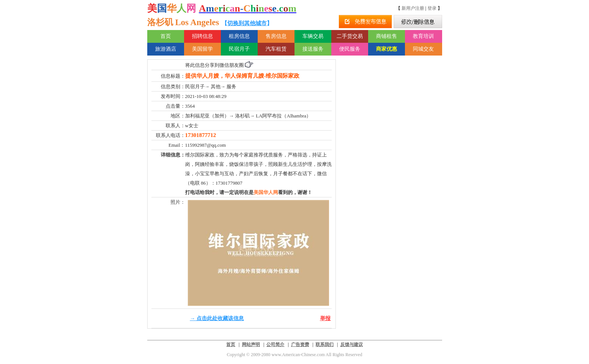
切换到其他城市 (247, 23)
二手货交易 (350, 36)
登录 (432, 8)
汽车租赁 (276, 49)
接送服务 (313, 49)
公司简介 (275, 344)
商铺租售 (387, 36)
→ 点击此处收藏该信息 (217, 318)
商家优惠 (387, 49)
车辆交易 (313, 36)
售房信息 (276, 36)
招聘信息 (202, 36)
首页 (166, 36)
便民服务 (350, 49)
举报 (325, 318)
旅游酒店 (166, 49)
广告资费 (300, 344)
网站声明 (251, 344)
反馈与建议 (352, 344)
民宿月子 (239, 49)
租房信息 (239, 36)
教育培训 (423, 36)
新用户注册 (413, 8)
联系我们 (325, 344)
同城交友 (423, 49)
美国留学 (202, 49)
